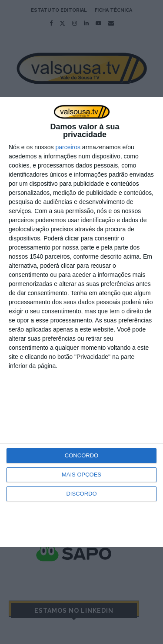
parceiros (68, 147)
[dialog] (81, 322)
